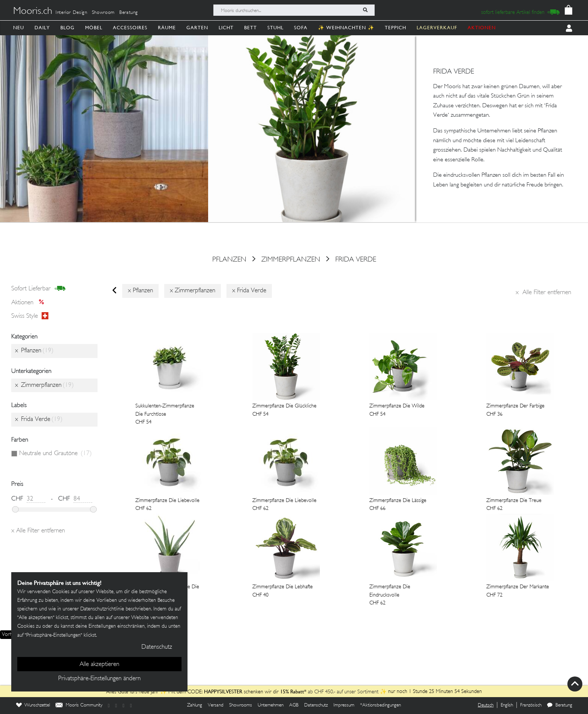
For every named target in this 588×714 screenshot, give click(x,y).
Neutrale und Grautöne (55, 454)
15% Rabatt (292, 691)
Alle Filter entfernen (543, 293)
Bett (250, 28)
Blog (67, 28)
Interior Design (71, 13)
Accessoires (130, 28)
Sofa (301, 28)
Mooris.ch (33, 12)
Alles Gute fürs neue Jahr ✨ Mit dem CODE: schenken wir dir (193, 692)
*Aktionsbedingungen (380, 705)
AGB (294, 705)
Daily (42, 28)
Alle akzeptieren (99, 664)
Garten (197, 28)
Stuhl (275, 28)
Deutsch (486, 705)
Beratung (129, 13)
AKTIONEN (482, 28)
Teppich (395, 28)
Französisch (531, 705)
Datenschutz (316, 705)
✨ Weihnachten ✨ (346, 28)
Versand (216, 705)
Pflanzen (229, 260)
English (507, 705)
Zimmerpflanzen (291, 260)
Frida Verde (356, 260)
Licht (226, 28)
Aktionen (30, 303)
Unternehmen (271, 705)
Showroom (103, 13)
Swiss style (30, 316)
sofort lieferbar (38, 289)
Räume (167, 28)
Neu (19, 28)
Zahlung (195, 705)
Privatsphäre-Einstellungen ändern (99, 679)
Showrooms (241, 705)
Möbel (94, 28)
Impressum (344, 705)
